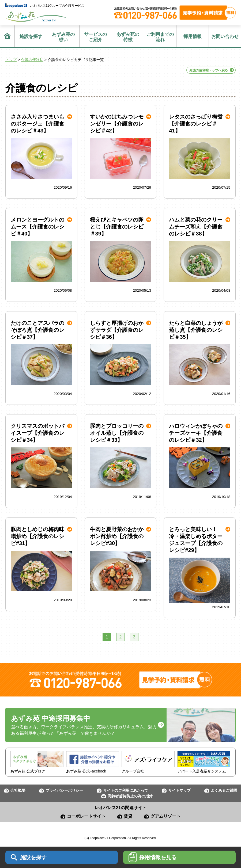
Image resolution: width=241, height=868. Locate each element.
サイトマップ (179, 790)
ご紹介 (96, 37)
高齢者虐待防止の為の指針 (130, 796)
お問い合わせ (225, 37)
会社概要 (18, 790)
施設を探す (31, 37)
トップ (11, 60)
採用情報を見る (153, 857)
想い (63, 37)
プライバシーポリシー (64, 790)
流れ (160, 37)
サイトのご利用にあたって (126, 790)
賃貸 (128, 816)
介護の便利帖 (32, 60)
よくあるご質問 (224, 790)
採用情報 (193, 37)
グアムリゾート (165, 816)
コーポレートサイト (86, 816)
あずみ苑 (36, 16)
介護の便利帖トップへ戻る (209, 70)
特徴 (128, 37)
